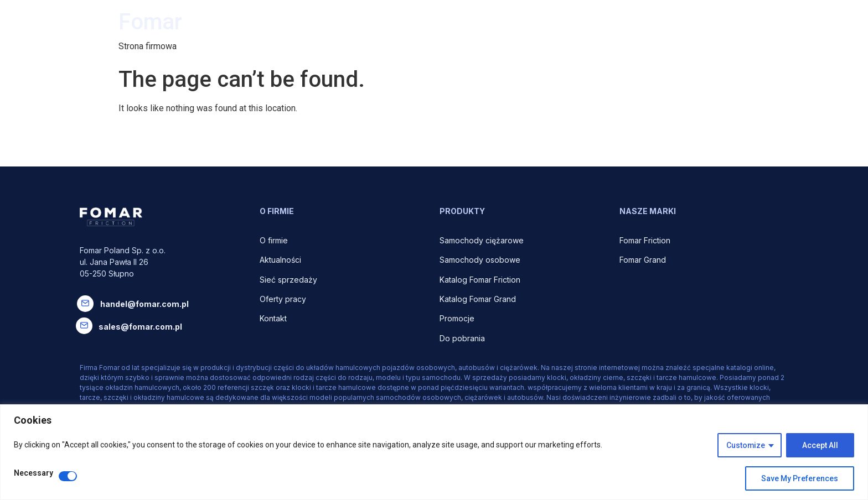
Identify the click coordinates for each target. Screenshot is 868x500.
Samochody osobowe (481, 260)
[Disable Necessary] (68, 476)
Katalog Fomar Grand (478, 299)
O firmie (275, 240)
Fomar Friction (645, 240)
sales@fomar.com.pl (140, 327)
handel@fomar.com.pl (144, 304)
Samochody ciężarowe (482, 240)
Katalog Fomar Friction (480, 280)
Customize (745, 445)
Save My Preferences (800, 478)
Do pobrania (463, 338)
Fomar (150, 22)
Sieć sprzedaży (288, 280)
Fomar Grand (643, 260)
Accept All (820, 445)
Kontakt (273, 318)
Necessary (33, 473)
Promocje (457, 318)
